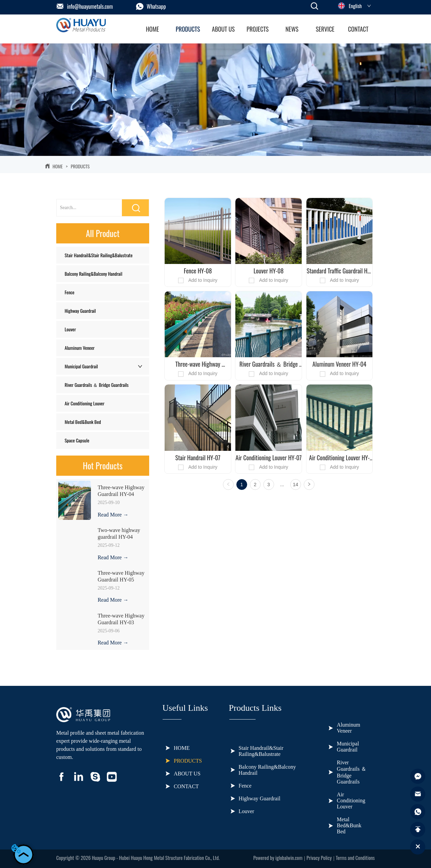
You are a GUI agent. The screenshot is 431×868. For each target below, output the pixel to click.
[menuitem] (188, 29)
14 (296, 485)
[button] (188, 29)
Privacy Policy (319, 858)
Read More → (113, 515)
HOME (58, 166)
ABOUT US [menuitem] (223, 29)
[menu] (256, 29)
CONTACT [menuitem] (358, 29)
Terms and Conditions (355, 858)
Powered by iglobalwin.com (278, 858)
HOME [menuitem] (152, 29)
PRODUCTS (80, 166)
